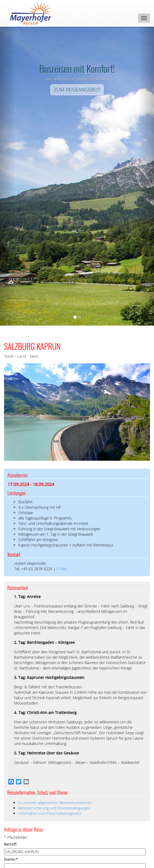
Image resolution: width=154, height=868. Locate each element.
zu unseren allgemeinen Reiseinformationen (55, 803)
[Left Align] (77, 90)
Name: (11, 859)
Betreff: (11, 844)
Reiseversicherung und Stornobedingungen (54, 808)
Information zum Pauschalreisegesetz (49, 813)
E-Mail (62, 569)
